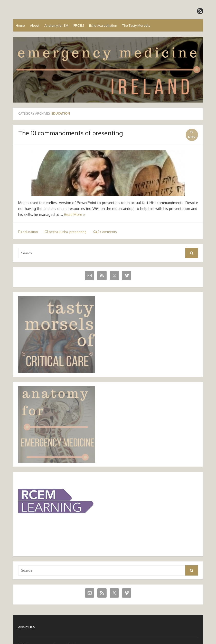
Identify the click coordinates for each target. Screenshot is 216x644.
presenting (78, 232)
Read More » (74, 214)
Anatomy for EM (56, 25)
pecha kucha (58, 232)
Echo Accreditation (103, 25)
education (30, 232)
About (35, 25)
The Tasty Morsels (136, 25)
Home (20, 25)
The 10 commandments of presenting (71, 133)
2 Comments (105, 232)
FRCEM (79, 25)
